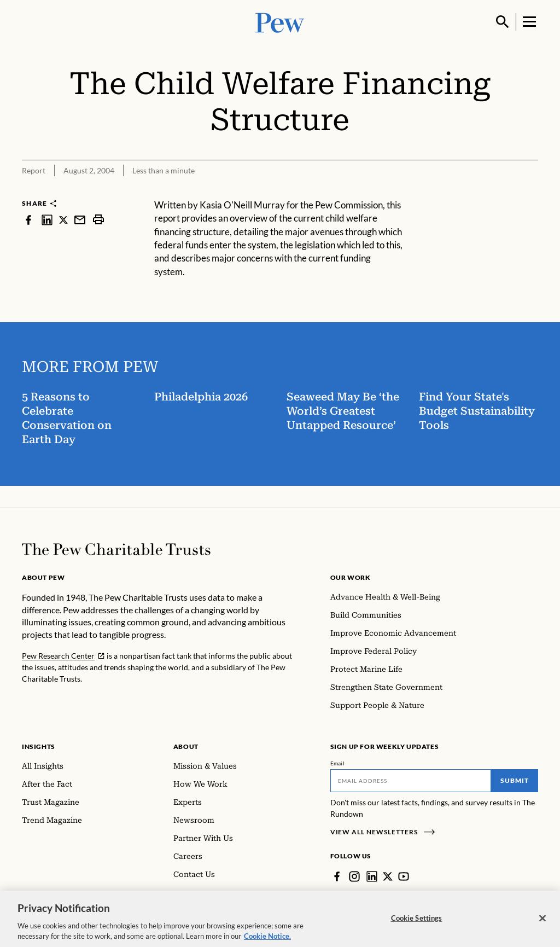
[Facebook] (337, 876)
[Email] (411, 781)
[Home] (116, 549)
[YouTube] (404, 876)
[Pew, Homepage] (280, 22)
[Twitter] (388, 876)
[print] (98, 220)
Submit (515, 780)
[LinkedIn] (372, 876)
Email (338, 763)
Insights (39, 746)
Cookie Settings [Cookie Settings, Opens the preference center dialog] (417, 927)
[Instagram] (354, 876)
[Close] (542, 927)
